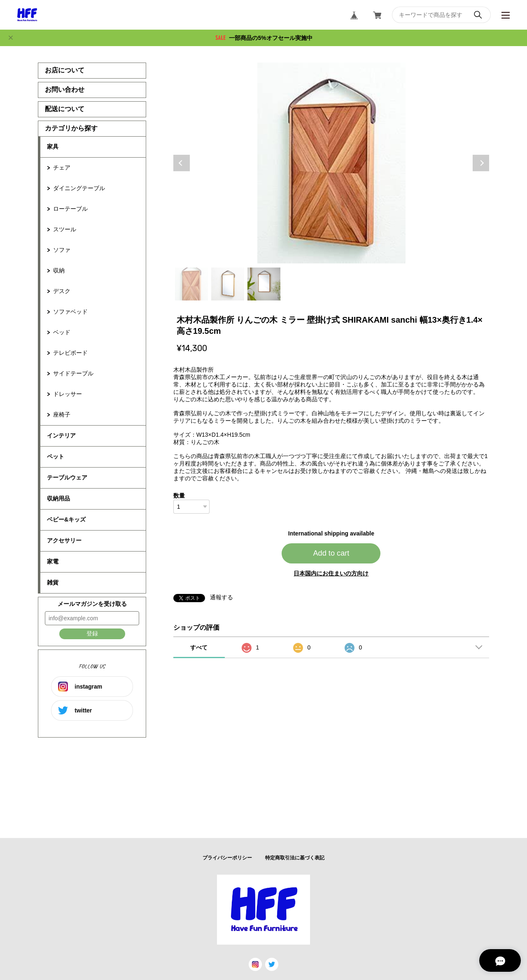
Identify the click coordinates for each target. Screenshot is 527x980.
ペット (56, 456)
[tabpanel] (331, 163)
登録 (92, 633)
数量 (179, 496)
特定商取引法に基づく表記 (295, 858)
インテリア (61, 435)
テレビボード (70, 353)
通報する (222, 597)
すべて (199, 647)
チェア (62, 168)
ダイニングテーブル (79, 188)
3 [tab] (264, 284)
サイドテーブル (73, 373)
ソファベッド (70, 312)
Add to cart (331, 553)
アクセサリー (64, 540)
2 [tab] (228, 284)
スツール (65, 229)
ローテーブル (70, 209)
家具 (53, 147)
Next (481, 163)
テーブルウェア (67, 477)
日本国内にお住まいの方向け (331, 573)
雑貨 (53, 582)
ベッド (62, 332)
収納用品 (58, 498)
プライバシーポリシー (227, 858)
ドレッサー (68, 394)
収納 (59, 270)
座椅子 (62, 414)
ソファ (62, 250)
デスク (62, 291)
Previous (182, 163)
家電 (53, 561)
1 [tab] (191, 284)
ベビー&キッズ (66, 519)
